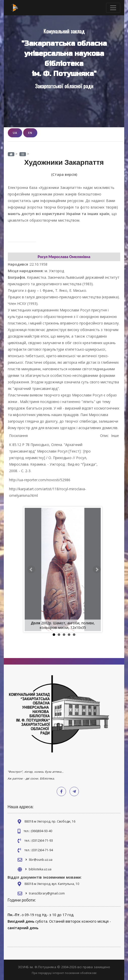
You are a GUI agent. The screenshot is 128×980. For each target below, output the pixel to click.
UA (15, 133)
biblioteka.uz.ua (40, 869)
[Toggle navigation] (113, 8)
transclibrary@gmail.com (47, 893)
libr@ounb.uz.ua (41, 860)
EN (30, 133)
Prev (31, 569)
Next (97, 569)
